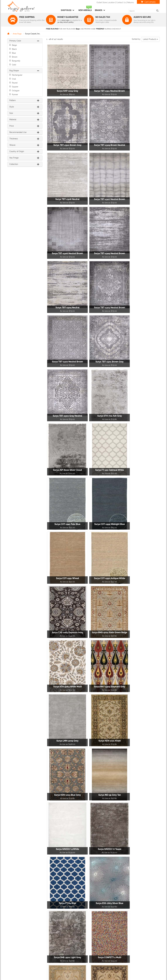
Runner (15, 95)
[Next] (127, 918)
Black (14, 49)
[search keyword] (143, 11)
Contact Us (121, 2)
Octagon (16, 91)
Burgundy (16, 61)
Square (15, 87)
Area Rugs (17, 34)
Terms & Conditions (132, 945)
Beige (14, 45)
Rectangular (17, 75)
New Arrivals (85, 10)
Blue (14, 53)
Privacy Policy (130, 941)
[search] (157, 11)
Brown (15, 57)
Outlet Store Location (106, 2)
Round (15, 83)
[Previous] (82, 918)
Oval (14, 79)
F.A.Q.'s (126, 949)
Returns (131, 2)
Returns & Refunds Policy (134, 937)
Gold (14, 65)
